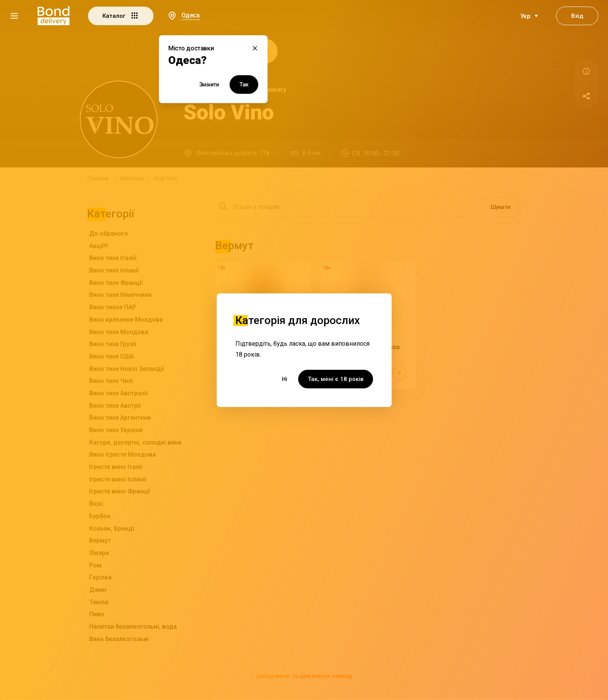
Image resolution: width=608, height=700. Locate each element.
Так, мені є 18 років (336, 379)
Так (244, 84)
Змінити (209, 84)
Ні (285, 379)
